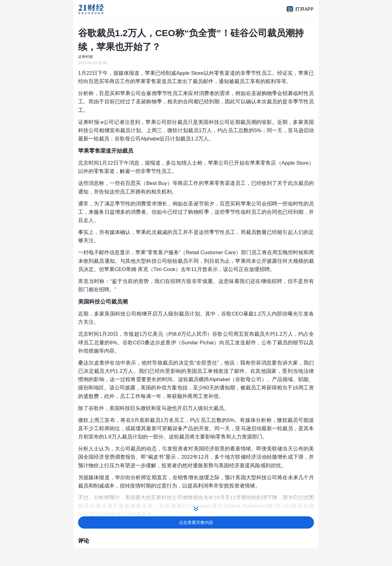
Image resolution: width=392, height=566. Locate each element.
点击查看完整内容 (196, 522)
